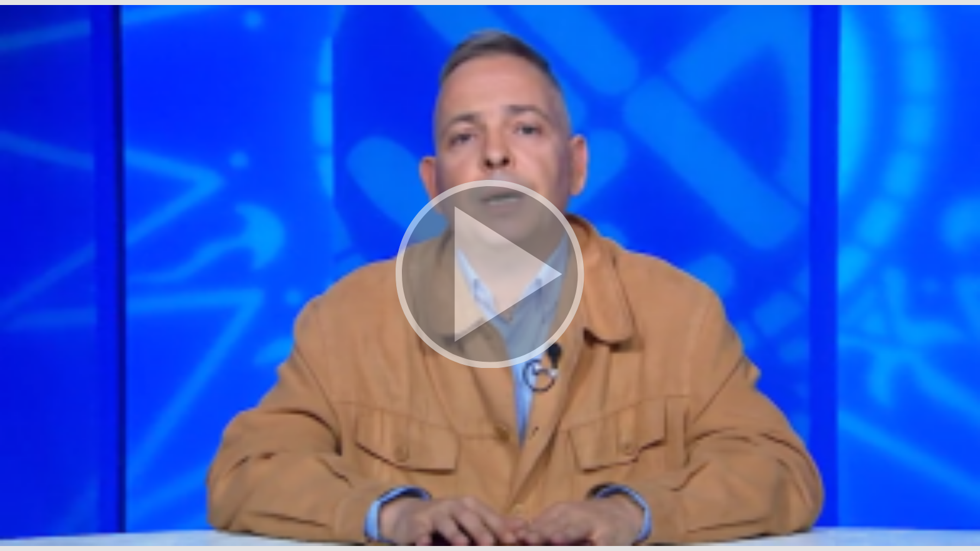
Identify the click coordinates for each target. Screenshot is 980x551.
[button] (490, 275)
